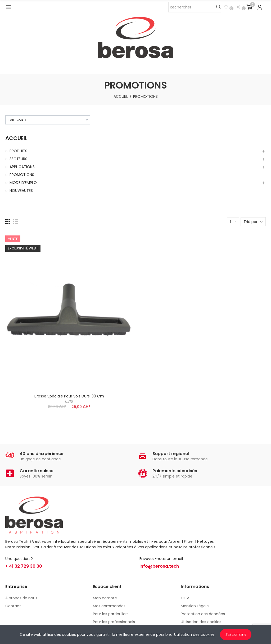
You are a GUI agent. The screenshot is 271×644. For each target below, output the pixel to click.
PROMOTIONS (22, 175)
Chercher (219, 7)
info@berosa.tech (159, 566)
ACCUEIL (16, 138)
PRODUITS (18, 151)
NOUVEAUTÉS (21, 191)
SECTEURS (18, 159)
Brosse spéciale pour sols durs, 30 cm (69, 399)
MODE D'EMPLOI (24, 183)
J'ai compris (236, 634)
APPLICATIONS (22, 167)
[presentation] (37, 452)
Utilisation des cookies (194, 634)
